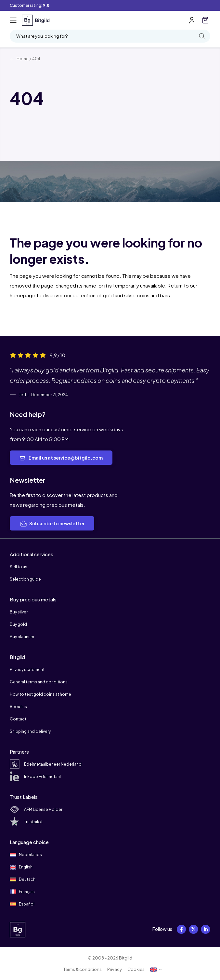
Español (22, 904)
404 (36, 59)
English (21, 867)
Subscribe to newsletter (52, 524)
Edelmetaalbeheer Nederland (46, 764)
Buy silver (19, 612)
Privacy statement (27, 670)
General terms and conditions (39, 682)
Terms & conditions (83, 969)
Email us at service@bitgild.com (61, 458)
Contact (18, 719)
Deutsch (23, 879)
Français (22, 892)
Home (19, 59)
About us (18, 707)
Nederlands (26, 855)
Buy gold (18, 624)
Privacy (115, 969)
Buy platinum (22, 637)
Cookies (136, 969)
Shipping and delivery (30, 731)
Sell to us (19, 567)
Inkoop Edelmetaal (35, 777)
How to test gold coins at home (40, 694)
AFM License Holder (36, 809)
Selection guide (25, 579)
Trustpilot (26, 822)
